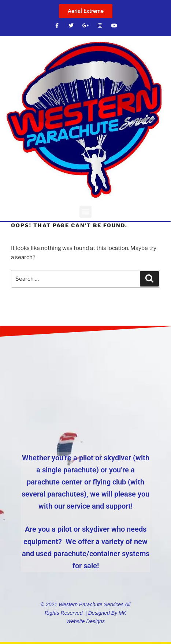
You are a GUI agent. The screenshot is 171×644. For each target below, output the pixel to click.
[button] (85, 212)
